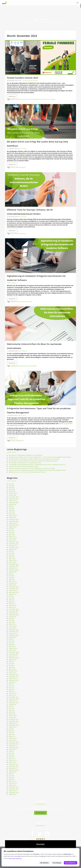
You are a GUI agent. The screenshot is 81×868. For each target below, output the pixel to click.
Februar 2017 (13, 693)
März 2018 (12, 669)
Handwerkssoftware (26, 302)
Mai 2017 (12, 688)
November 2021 (14, 589)
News (31, 81)
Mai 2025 (12, 510)
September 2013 (14, 770)
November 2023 (14, 544)
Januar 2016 (12, 718)
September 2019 (14, 635)
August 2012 (13, 794)
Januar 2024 (12, 540)
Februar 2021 (13, 605)
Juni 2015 (12, 731)
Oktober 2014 (13, 746)
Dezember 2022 (14, 564)
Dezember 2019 (14, 630)
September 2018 (14, 658)
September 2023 (14, 547)
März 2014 (12, 759)
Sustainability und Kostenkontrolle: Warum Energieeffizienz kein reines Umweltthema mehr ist (37, 465)
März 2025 (12, 514)
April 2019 (12, 645)
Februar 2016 (13, 716)
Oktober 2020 (13, 613)
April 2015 (12, 734)
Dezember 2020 (14, 609)
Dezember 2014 (14, 742)
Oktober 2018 (13, 656)
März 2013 (12, 781)
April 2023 (12, 557)
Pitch (39, 99)
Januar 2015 (12, 740)
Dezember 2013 (14, 764)
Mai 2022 (12, 577)
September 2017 (14, 680)
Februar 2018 (13, 671)
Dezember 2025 (14, 497)
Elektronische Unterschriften (28, 366)
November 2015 (14, 721)
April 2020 (12, 622)
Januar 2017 (12, 695)
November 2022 (14, 566)
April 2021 (12, 602)
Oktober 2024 (13, 523)
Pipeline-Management (17, 441)
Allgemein (14, 283)
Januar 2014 (12, 763)
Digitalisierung (15, 302)
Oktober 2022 (13, 568)
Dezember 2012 (14, 787)
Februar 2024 (13, 538)
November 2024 (14, 521)
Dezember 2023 (14, 542)
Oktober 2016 (13, 701)
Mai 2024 (12, 532)
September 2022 (14, 570)
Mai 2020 (12, 620)
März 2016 (12, 714)
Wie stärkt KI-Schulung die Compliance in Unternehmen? (26, 455)
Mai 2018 (12, 665)
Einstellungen (57, 863)
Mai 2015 (12, 733)
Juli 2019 (11, 639)
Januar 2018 (12, 673)
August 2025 (13, 504)
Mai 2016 (12, 710)
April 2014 (12, 757)
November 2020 (14, 611)
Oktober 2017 (13, 678)
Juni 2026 (12, 486)
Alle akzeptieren (71, 863)
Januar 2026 (12, 495)
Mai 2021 (12, 600)
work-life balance (21, 167)
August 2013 (13, 772)
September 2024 (14, 525)
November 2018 (14, 654)
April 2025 (12, 512)
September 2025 (14, 503)
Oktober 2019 (13, 633)
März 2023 (12, 559)
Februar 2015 (13, 738)
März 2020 (12, 624)
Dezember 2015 (14, 720)
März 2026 (12, 491)
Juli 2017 (11, 684)
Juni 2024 (12, 531)
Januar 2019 (12, 650)
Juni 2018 (12, 663)
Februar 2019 (13, 648)
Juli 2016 (11, 706)
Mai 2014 (12, 755)
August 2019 (13, 637)
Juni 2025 (12, 508)
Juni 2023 (12, 553)
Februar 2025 (13, 516)
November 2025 (14, 499)
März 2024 (12, 536)
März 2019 (12, 647)
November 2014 (14, 744)
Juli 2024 (11, 529)
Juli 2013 (11, 774)
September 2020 (14, 615)
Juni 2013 (12, 776)
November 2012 (14, 789)
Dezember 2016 (14, 697)
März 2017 (12, 691)
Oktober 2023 (13, 546)
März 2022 (12, 581)
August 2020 (13, 617)
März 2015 (12, 736)
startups (53, 99)
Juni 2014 (12, 753)
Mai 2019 (12, 643)
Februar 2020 (13, 626)
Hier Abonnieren (40, 813)
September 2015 (14, 725)
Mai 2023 (12, 555)
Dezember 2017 (14, 675)
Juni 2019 (12, 641)
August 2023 (13, 549)
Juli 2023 (11, 551)
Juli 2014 (11, 751)
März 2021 (12, 604)
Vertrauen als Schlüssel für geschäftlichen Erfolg (23, 466)
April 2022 (12, 579)
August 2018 (13, 660)
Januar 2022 (12, 585)
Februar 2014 (13, 761)
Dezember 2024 (14, 519)
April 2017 (12, 690)
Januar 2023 (12, 562)
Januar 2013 (12, 785)
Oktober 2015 (13, 723)
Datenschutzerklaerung (15, 858)
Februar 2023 (13, 561)
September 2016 (14, 703)
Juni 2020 (12, 619)
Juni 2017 (12, 686)
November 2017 (14, 677)
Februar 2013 (13, 783)
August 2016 (13, 705)
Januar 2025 (12, 518)
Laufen (13, 167)
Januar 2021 (12, 607)
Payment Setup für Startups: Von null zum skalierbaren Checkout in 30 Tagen (32, 468)
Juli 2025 (11, 506)
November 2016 (14, 699)
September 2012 (14, 792)
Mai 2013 (12, 778)
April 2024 (12, 534)
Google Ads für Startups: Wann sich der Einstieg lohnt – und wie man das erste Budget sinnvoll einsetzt (40, 457)
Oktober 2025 (13, 501)
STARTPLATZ (45, 99)
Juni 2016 (12, 708)
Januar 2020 (12, 628)
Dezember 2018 (14, 652)
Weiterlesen (12, 96)
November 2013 (14, 766)
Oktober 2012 (13, 791)
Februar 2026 (13, 493)
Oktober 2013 (13, 768)
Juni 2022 (12, 576)
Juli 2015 (11, 729)
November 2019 (14, 632)
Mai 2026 (12, 488)
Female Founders (16, 99)
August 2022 (13, 572)
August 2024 (13, 527)
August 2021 (13, 594)
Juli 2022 (11, 574)
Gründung (34, 99)
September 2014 (14, 748)
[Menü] (77, 3)
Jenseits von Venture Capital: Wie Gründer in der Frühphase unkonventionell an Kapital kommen (37, 470)
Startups (36, 81)
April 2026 (12, 489)
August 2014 (13, 749)
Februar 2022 (13, 583)
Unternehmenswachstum (18, 233)
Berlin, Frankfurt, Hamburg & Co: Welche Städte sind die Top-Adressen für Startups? (34, 459)
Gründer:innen (26, 99)
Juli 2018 (11, 662)
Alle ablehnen (44, 863)
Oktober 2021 (13, 590)
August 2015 (13, 727)
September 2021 (14, 592)
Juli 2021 (11, 596)
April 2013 (12, 779)
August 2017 (13, 682)
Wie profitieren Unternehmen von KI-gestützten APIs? (25, 463)
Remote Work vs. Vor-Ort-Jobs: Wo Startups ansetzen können (27, 472)
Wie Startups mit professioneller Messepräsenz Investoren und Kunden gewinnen (33, 461)
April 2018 (12, 667)
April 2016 (12, 712)
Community (25, 81)
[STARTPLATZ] (5, 3)
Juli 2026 (11, 484)
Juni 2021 (12, 598)
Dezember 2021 (14, 587)
